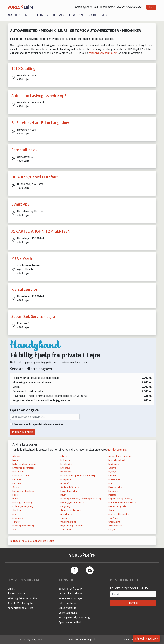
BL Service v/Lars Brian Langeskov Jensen (47, 123)
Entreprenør (66, 479)
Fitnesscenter (115, 479)
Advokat (16, 456)
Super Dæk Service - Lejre (33, 316)
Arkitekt (64, 456)
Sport (92, 15)
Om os (11, 589)
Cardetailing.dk (25, 150)
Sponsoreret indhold (70, 622)
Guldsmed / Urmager (70, 487)
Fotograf (64, 483)
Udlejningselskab (68, 522)
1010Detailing (23, 69)
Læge (15, 495)
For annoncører (16, 593)
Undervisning (114, 522)
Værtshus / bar (67, 530)
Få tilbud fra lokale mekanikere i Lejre (32, 541)
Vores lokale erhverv (71, 593)
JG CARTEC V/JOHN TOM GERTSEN (41, 231)
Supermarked (18, 518)
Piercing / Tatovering (22, 503)
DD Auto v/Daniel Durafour (35, 177)
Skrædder (17, 510)
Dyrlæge (112, 472)
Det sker (59, 15)
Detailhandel (19, 472)
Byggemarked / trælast (23, 468)
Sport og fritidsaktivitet (119, 514)
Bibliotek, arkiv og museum (25, 464)
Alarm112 (14, 15)
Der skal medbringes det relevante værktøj (39, 424)
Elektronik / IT (19, 479)
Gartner (16, 487)
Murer (15, 499)
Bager (15, 460)
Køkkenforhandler (69, 491)
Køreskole (113, 491)
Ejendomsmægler (21, 476)
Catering (112, 468)
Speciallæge (66, 514)
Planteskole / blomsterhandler (123, 503)
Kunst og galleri (116, 487)
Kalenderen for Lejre (71, 598)
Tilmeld (151, 7)
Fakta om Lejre (67, 603)
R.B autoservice (24, 289)
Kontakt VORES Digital (20, 603)
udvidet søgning (117, 450)
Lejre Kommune (68, 613)
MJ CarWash (22, 258)
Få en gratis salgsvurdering (74, 617)
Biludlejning (114, 464)
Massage (112, 495)
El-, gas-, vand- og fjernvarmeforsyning (78, 476)
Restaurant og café (117, 506)
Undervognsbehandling (23, 526)
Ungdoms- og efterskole (72, 526)
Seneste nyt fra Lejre (71, 589)
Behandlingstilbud (117, 460)
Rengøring (65, 506)
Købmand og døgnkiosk (23, 491)
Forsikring (17, 483)
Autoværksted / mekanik (120, 456)
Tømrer (16, 522)
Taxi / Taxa (113, 518)
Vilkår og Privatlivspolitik (22, 598)
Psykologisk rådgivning (23, 506)
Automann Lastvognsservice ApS (39, 96)
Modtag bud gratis (23, 432)
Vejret (106, 15)
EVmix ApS (20, 204)
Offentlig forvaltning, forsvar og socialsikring (81, 499)
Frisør (111, 483)
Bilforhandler (66, 464)
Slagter (112, 510)
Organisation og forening (120, 499)
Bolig (29, 15)
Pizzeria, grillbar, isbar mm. (72, 503)
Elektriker (113, 476)
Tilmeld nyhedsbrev (146, 639)
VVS (14, 530)
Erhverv (43, 15)
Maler (63, 495)
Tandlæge (65, 518)
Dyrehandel (66, 472)
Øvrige (112, 530)
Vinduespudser (115, 526)
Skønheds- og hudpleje (71, 510)
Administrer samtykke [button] (20, 608)
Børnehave (65, 468)
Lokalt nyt (76, 15)
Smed (15, 514)
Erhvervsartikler (68, 608)
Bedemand (65, 460)
